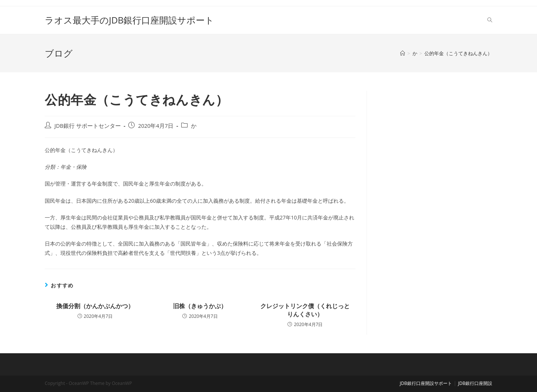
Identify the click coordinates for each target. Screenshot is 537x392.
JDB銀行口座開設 (475, 383)
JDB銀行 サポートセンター (88, 126)
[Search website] (490, 20)
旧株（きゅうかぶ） (200, 306)
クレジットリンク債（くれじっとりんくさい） (305, 310)
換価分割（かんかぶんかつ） (95, 306)
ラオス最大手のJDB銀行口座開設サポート (129, 20)
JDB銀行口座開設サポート (426, 383)
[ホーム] (403, 53)
